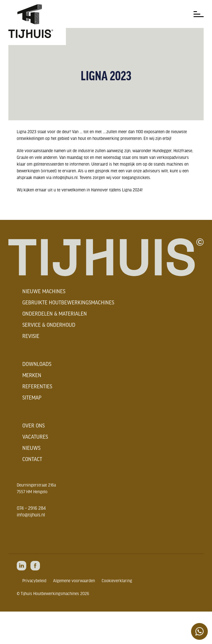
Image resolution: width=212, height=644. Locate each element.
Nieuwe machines (44, 292)
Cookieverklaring (117, 581)
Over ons (34, 426)
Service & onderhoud (49, 325)
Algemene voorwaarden (74, 581)
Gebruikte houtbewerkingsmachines (68, 303)
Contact (32, 460)
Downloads (37, 365)
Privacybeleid (34, 581)
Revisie (31, 337)
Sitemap (32, 398)
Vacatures (35, 437)
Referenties (37, 387)
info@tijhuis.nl (31, 515)
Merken (32, 376)
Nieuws (31, 448)
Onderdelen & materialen (55, 314)
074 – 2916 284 (31, 508)
